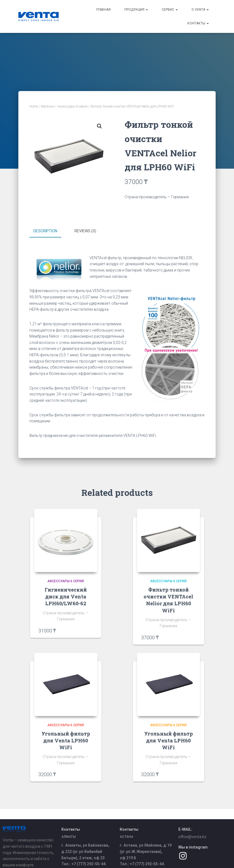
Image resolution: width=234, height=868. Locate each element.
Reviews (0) (85, 231)
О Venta (200, 10)
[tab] (49, 231)
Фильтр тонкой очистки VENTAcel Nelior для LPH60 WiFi (168, 599)
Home (34, 106)
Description (45, 231)
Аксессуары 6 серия (72, 106)
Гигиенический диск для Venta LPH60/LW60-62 (66, 596)
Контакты (198, 23)
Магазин (48, 106)
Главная (103, 10)
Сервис (170, 10)
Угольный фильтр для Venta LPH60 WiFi (66, 740)
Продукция (136, 10)
